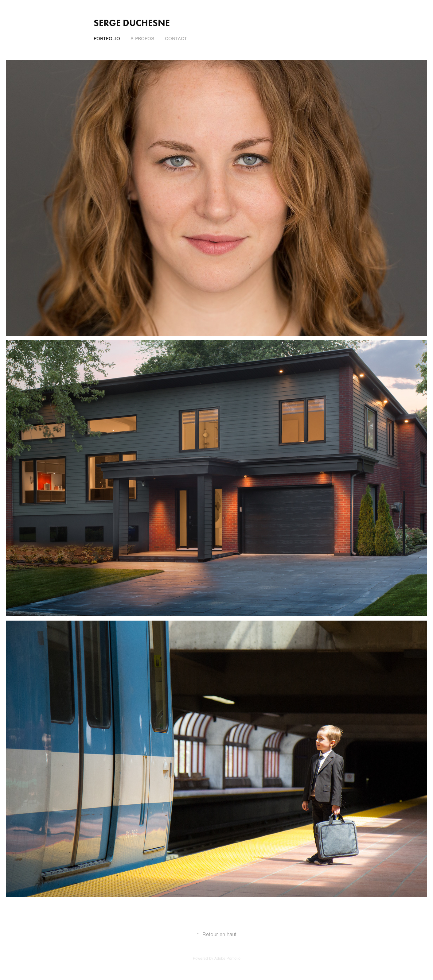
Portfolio (107, 39)
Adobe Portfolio (227, 959)
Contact (176, 39)
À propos (142, 39)
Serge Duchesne (132, 23)
